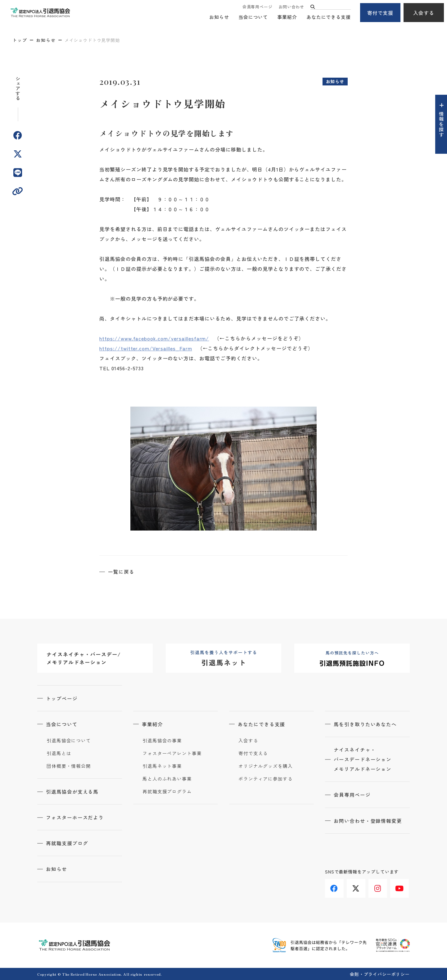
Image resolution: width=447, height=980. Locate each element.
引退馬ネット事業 (162, 766)
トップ (20, 40)
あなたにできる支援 (329, 17)
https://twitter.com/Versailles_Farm (146, 348)
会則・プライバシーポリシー (380, 973)
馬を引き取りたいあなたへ (366, 724)
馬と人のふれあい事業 (167, 778)
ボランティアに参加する (266, 778)
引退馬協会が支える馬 (73, 791)
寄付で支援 (380, 13)
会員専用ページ (257, 7)
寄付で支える (253, 753)
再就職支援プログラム (167, 791)
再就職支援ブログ (68, 843)
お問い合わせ (291, 7)
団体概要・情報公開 (69, 766)
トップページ (62, 698)
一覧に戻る (122, 572)
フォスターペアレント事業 (172, 753)
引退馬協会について (69, 740)
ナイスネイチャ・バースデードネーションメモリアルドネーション (363, 759)
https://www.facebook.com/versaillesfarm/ (154, 338)
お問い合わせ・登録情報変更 (368, 821)
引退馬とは (59, 753)
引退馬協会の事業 (162, 740)
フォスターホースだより (76, 817)
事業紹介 (287, 17)
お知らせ (219, 17)
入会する (424, 13)
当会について (253, 17)
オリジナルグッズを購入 (266, 766)
